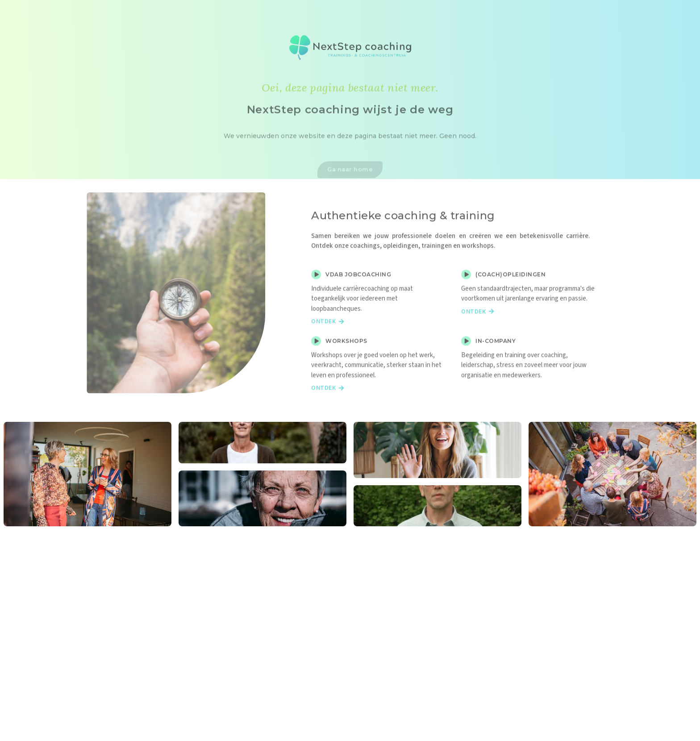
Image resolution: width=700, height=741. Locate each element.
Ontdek (328, 338)
